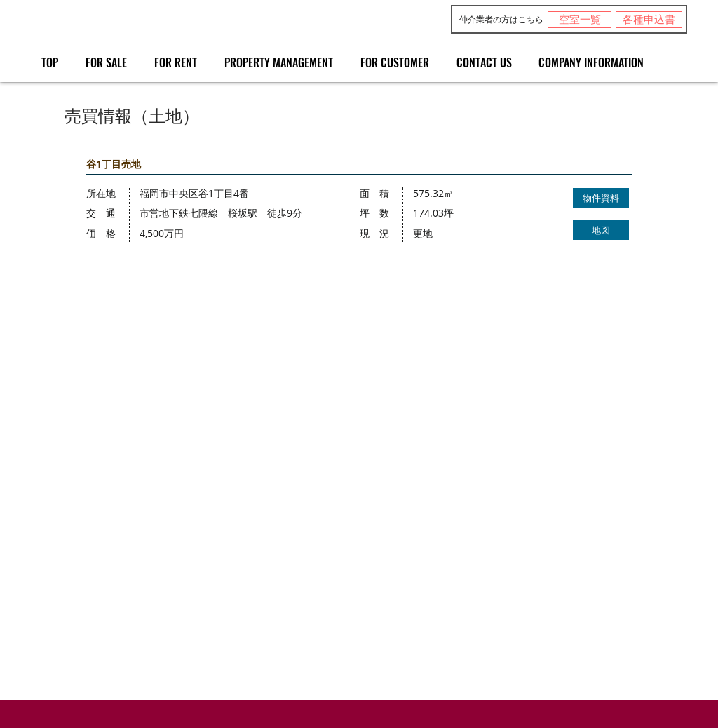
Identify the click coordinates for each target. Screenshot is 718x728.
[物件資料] (601, 198)
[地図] (601, 230)
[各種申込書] (649, 20)
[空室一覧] (580, 20)
